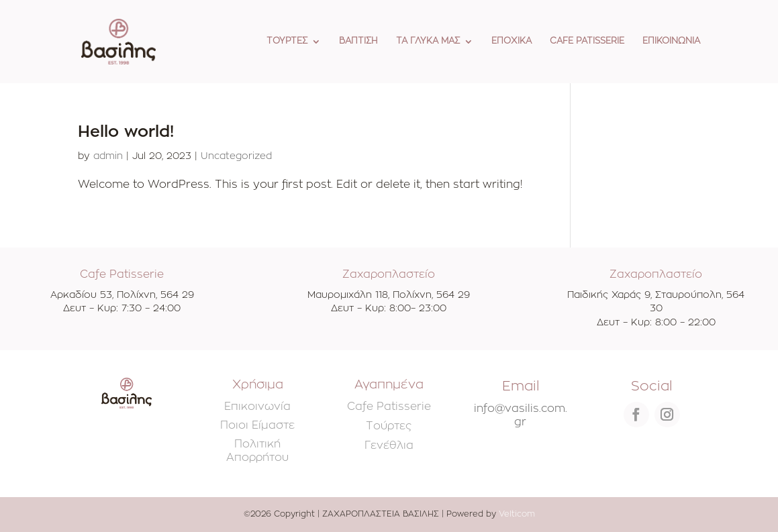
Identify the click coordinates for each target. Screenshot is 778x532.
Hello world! (126, 132)
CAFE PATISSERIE (587, 41)
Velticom (517, 514)
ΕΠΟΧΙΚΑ (512, 41)
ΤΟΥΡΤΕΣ (287, 41)
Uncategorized (236, 156)
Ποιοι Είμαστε (257, 425)
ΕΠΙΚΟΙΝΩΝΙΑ (671, 41)
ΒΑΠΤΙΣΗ (358, 41)
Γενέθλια (389, 445)
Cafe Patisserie (389, 407)
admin (108, 156)
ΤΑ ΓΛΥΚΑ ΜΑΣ (428, 41)
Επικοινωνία (257, 407)
